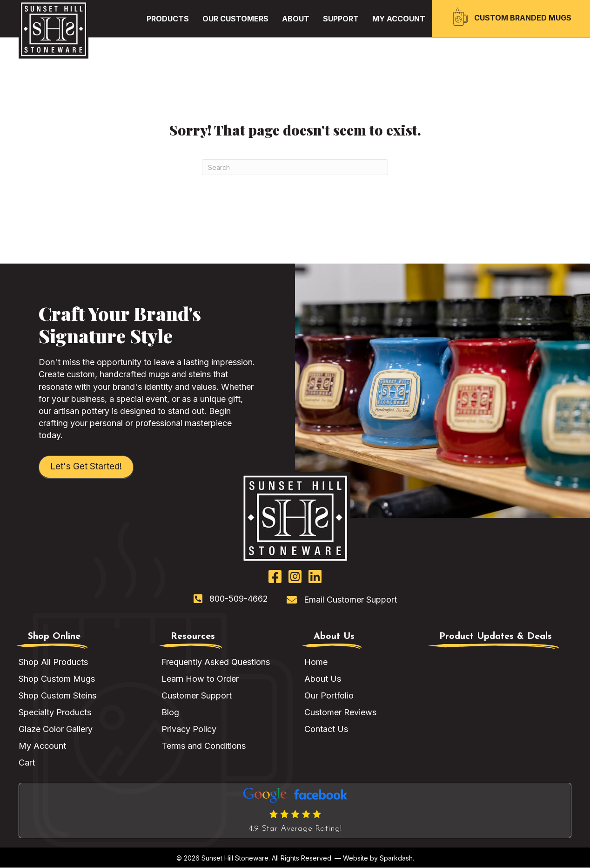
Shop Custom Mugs (57, 679)
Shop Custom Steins (57, 696)
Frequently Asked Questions (216, 662)
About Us (323, 679)
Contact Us (326, 729)
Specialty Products (55, 713)
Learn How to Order (200, 679)
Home (316, 662)
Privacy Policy (189, 729)
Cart (27, 763)
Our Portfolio (329, 696)
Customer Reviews (340, 713)
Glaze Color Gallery (56, 729)
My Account (42, 747)
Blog (170, 713)
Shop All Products (53, 662)
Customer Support (197, 696)
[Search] (295, 167)
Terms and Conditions (204, 747)
